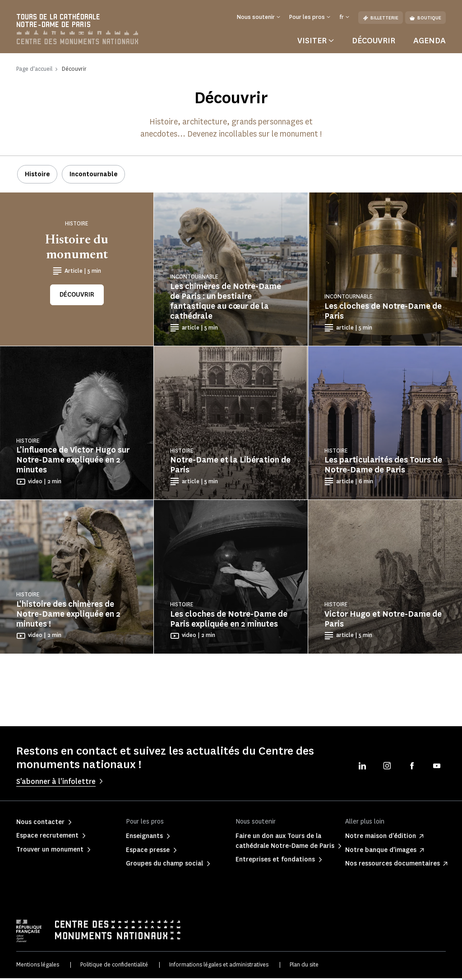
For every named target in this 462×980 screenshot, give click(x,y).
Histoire (37, 176)
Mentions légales (38, 967)
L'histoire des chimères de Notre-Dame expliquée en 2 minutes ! (68, 616)
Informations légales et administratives (219, 967)
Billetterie (381, 18)
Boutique (425, 18)
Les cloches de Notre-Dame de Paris (383, 313)
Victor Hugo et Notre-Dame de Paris (383, 621)
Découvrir (374, 42)
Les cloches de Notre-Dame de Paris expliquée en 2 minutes (229, 621)
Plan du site (304, 967)
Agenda (430, 42)
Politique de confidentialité (114, 967)
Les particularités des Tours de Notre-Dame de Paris (383, 467)
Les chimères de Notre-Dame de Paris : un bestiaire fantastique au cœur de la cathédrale (226, 303)
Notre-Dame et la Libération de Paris (230, 467)
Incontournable (93, 176)
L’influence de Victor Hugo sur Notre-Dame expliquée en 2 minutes (73, 462)
